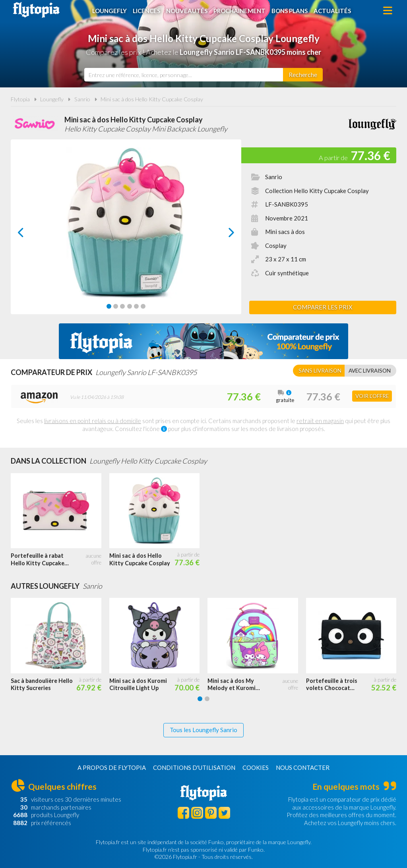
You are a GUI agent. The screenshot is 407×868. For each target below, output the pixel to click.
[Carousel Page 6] (143, 306)
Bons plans (290, 11)
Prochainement (239, 11)
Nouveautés (187, 11)
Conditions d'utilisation (194, 767)
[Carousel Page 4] (130, 306)
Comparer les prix (323, 307)
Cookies (256, 767)
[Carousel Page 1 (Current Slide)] (109, 306)
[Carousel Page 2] (116, 306)
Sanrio (82, 99)
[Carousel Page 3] (122, 306)
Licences (146, 11)
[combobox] (184, 75)
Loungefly (110, 11)
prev (30, 235)
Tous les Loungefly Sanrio (203, 730)
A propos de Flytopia (112, 767)
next (222, 235)
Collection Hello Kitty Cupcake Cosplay (317, 191)
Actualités (332, 11)
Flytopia (36, 10)
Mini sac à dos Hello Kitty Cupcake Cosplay (152, 99)
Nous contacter (303, 767)
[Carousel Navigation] (126, 232)
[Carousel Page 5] (136, 306)
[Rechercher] (303, 75)
